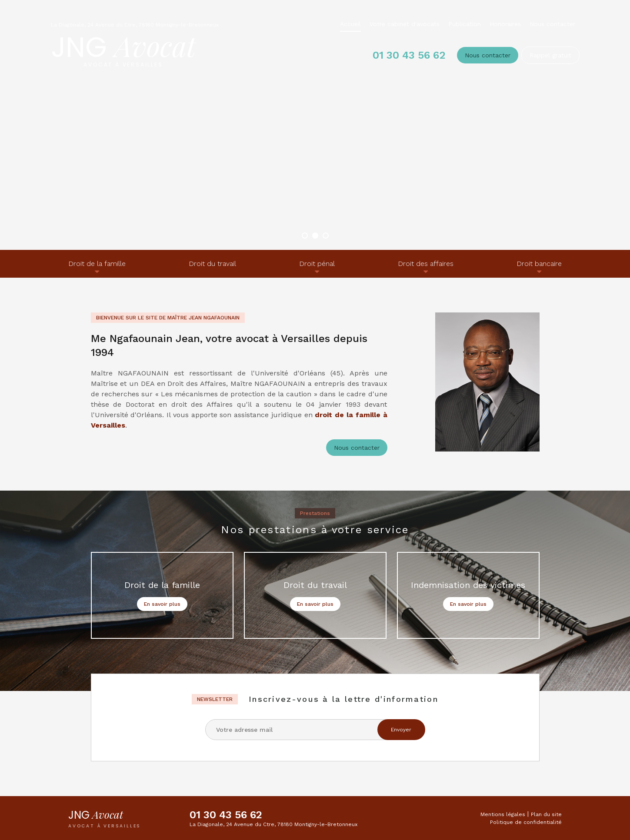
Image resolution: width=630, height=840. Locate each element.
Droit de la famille (97, 264)
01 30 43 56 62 (409, 55)
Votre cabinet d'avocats (405, 24)
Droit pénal (317, 264)
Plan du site (546, 814)
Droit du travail (212, 264)
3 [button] (326, 236)
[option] (315, 125)
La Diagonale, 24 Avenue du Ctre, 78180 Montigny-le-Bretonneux (135, 25)
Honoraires (505, 24)
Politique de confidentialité (526, 822)
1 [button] (305, 236)
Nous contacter (552, 24)
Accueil (350, 24)
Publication (465, 24)
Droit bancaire (539, 264)
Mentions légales (503, 814)
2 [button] (315, 236)
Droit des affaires (426, 264)
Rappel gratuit (550, 55)
